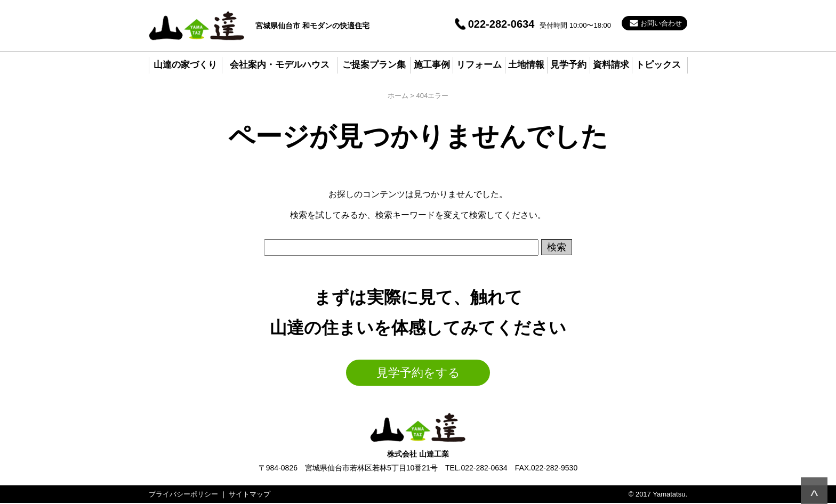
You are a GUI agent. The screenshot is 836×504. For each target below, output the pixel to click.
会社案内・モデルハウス (280, 65)
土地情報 (526, 65)
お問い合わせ (661, 23)
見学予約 (568, 65)
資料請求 (611, 65)
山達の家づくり (185, 65)
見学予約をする (418, 373)
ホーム (398, 96)
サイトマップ (250, 494)
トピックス (658, 65)
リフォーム (479, 65)
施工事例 (432, 65)
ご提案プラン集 (374, 65)
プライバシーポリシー (183, 494)
